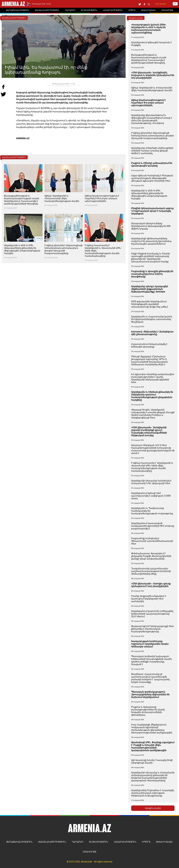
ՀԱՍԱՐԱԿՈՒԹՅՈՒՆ (125, 842)
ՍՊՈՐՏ (146, 842)
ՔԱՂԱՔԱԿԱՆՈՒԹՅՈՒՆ (19, 842)
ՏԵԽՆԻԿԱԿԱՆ (164, 842)
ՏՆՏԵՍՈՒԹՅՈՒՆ (99, 842)
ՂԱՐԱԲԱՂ (78, 842)
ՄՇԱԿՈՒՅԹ (89, 852)
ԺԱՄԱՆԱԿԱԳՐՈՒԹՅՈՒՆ (52, 842)
